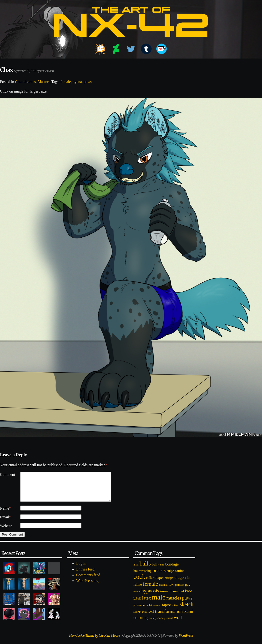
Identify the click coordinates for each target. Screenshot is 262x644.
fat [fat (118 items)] (189, 583)
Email (5, 523)
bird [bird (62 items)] (162, 570)
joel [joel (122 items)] (181, 597)
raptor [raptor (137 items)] (166, 611)
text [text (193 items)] (151, 617)
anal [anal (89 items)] (136, 570)
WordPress (186, 641)
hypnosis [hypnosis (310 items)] (150, 596)
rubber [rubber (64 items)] (175, 611)
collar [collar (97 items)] (150, 583)
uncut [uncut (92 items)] (169, 624)
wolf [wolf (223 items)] (178, 623)
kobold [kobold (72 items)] (137, 604)
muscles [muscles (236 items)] (174, 604)
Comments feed (88, 581)
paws (88, 82)
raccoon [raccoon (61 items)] (157, 611)
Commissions (25, 82)
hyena (77, 82)
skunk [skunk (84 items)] (137, 618)
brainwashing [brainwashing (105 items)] (142, 576)
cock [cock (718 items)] (139, 582)
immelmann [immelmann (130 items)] (169, 597)
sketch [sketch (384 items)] (187, 610)
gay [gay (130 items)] (188, 590)
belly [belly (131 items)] (155, 570)
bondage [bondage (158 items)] (172, 570)
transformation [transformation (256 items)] (169, 617)
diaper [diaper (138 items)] (159, 583)
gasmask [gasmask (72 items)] (179, 591)
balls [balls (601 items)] (145, 569)
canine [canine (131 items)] (180, 576)
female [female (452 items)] (151, 590)
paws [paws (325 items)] (187, 604)
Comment (8, 474)
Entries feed (85, 575)
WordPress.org (87, 586)
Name (5, 514)
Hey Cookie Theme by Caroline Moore (94, 641)
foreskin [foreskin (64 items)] (163, 590)
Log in (81, 569)
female (66, 82)
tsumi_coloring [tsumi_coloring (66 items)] (157, 624)
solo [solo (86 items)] (144, 618)
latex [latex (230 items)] (146, 604)
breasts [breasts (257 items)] (159, 576)
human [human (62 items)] (137, 597)
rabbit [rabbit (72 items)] (149, 611)
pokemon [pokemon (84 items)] (139, 611)
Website (6, 532)
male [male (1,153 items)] (159, 603)
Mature (43, 82)
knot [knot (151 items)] (189, 597)
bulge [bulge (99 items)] (170, 577)
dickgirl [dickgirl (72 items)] (169, 584)
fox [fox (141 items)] (171, 590)
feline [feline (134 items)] (138, 590)
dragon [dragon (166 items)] (180, 583)
